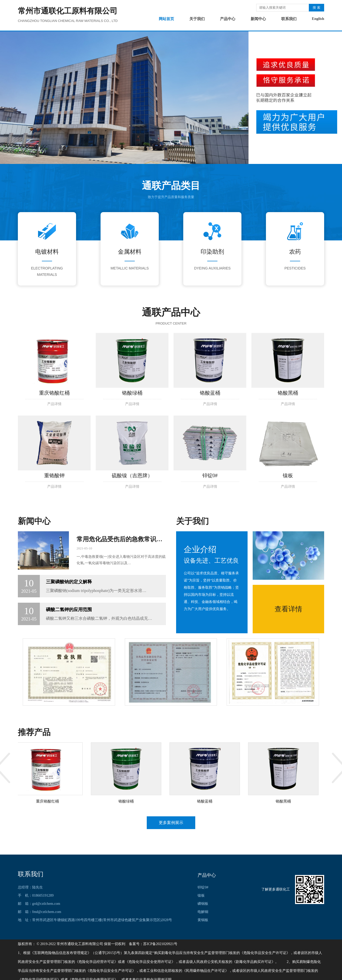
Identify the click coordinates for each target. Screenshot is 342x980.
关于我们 (197, 19)
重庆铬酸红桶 (48, 801)
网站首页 (166, 19)
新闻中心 (258, 19)
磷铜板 (203, 904)
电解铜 (203, 912)
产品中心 (228, 19)
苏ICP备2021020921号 (160, 944)
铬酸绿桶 (127, 801)
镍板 (201, 895)
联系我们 (289, 19)
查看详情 (288, 609)
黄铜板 (203, 920)
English (318, 19)
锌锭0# (203, 887)
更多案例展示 (171, 823)
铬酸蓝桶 (206, 801)
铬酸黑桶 (284, 801)
